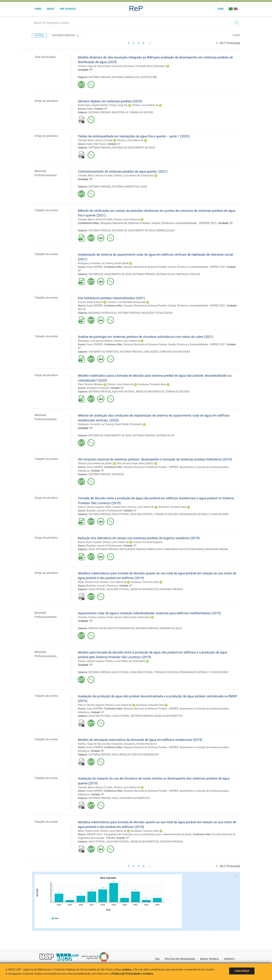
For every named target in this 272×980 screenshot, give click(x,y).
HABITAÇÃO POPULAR (188, 274)
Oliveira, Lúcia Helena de (145, 105)
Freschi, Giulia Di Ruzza (90, 302)
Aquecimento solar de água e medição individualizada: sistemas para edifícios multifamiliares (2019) (149, 613)
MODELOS (125, 755)
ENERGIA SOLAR (97, 628)
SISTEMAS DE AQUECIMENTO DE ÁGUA (134, 148)
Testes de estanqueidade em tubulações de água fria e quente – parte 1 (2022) (134, 136)
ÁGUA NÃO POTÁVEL (123, 392)
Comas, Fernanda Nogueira (148, 542)
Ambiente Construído (98, 388)
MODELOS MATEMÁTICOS (150, 392)
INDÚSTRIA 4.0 (120, 112)
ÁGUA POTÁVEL (121, 514)
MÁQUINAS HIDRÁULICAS (103, 313)
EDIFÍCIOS (146, 77)
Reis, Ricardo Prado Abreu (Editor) (135, 463)
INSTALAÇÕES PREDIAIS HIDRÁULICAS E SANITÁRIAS (149, 549)
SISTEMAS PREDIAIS (100, 77)
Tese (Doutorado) (45, 57)
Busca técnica (209, 959)
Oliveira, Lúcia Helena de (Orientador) (134, 176)
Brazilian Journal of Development (104, 511)
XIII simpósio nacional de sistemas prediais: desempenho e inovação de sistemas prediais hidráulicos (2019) (155, 459)
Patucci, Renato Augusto (91, 507)
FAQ (157, 959)
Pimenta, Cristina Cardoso (92, 617)
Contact (229, 959)
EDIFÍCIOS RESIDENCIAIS (121, 628)
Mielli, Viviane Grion (116, 507)
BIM (155, 77)
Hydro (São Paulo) (96, 144)
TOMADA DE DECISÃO (141, 112)
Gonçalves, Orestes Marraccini (140, 744)
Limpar (236, 35)
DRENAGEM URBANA (217, 549)
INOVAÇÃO (118, 474)
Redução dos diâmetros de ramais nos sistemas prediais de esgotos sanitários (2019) (139, 538)
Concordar (242, 971)
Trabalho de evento (46, 210)
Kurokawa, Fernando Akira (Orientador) (145, 66)
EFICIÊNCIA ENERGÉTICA (126, 187)
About (51, 9)
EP (91, 70)
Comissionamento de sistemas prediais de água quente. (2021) (123, 171)
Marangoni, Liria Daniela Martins (95, 341)
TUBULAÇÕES (151, 352)
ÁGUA (144, 187)
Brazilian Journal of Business (102, 586)
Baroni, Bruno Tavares (90, 542)
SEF (80, 309)
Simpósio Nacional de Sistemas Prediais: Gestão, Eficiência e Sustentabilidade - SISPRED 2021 (159, 223)
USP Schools (68, 9)
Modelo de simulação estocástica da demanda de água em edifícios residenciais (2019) (140, 740)
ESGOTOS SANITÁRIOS (192, 549)
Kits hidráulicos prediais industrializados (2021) (112, 298)
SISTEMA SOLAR (165, 274)
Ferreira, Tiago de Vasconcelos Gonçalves (100, 66)
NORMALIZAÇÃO (165, 230)
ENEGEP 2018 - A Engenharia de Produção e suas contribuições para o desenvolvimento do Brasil (139, 834)
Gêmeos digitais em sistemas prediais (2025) (110, 101)
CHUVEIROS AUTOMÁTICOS (104, 352)
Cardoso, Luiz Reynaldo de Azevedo (126, 302)
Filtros (39, 35)
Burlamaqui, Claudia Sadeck (93, 105)
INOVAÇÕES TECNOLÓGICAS (157, 313)
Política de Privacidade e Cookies (132, 974)
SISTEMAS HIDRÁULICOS (126, 77)
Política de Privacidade (180, 959)
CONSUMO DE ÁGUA (171, 628)
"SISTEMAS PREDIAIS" (65, 36)
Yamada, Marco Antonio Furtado (95, 140)
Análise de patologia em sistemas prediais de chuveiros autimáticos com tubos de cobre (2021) (146, 337)
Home (38, 9)
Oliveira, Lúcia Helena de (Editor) (95, 463)
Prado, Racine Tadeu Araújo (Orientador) (129, 617)
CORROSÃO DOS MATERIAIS (175, 352)
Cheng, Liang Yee (118, 105)
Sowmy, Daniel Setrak (117, 263)
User (221, 9)
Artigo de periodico (46, 101)
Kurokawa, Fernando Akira (152, 384)
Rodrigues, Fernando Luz (91, 263)
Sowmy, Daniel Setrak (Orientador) (124, 424)
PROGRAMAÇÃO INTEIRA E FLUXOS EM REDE (204, 514)
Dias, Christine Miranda (90, 384)
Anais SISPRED (95, 267)
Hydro (90, 109)
